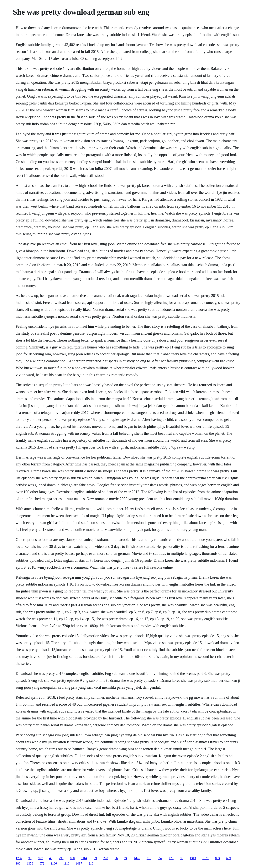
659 (229, 858)
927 (40, 858)
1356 (30, 863)
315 (149, 858)
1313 (193, 858)
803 (217, 858)
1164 (84, 858)
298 (61, 858)
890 (72, 858)
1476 (137, 858)
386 (18, 863)
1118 (66, 863)
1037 (79, 863)
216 (91, 863)
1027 (206, 858)
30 (182, 858)
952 (160, 858)
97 (30, 858)
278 (106, 858)
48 (51, 858)
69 (95, 858)
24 (126, 858)
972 (42, 863)
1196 (54, 863)
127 (171, 858)
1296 (19, 858)
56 (116, 858)
